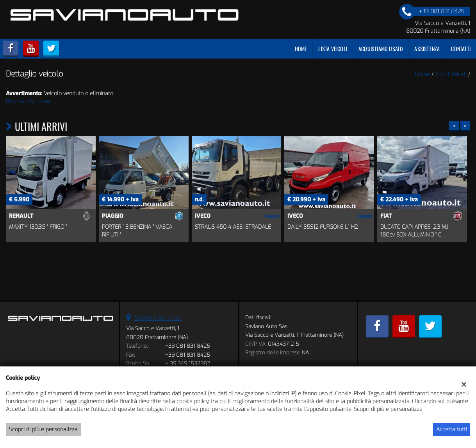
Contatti (461, 49)
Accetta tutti (452, 429)
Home (301, 49)
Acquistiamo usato (381, 49)
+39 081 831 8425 (188, 346)
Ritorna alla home (28, 101)
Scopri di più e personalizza (43, 429)
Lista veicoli (333, 49)
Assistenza (427, 49)
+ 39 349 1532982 (188, 364)
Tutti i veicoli (451, 74)
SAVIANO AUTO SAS (158, 318)
